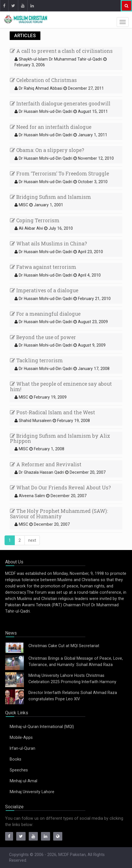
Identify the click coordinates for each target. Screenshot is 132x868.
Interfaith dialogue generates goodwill (60, 104)
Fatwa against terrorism (43, 267)
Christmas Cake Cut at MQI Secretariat (64, 646)
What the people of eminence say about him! (61, 387)
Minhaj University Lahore (32, 792)
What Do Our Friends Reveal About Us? (60, 488)
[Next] (32, 540)
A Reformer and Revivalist (46, 464)
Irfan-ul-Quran (22, 748)
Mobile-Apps (21, 737)
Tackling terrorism (36, 360)
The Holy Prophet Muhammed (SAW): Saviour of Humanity (59, 514)
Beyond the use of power (43, 337)
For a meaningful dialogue (45, 314)
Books (16, 759)
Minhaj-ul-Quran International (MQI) (42, 727)
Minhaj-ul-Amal (23, 781)
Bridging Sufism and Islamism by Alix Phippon (60, 439)
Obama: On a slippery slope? (47, 150)
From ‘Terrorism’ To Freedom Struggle (59, 174)
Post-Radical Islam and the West (52, 412)
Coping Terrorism (35, 220)
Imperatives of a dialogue (44, 290)
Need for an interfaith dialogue (51, 127)
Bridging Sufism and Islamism (50, 197)
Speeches (19, 770)
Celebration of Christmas (43, 80)
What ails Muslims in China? (49, 244)
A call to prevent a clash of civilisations (61, 51)
